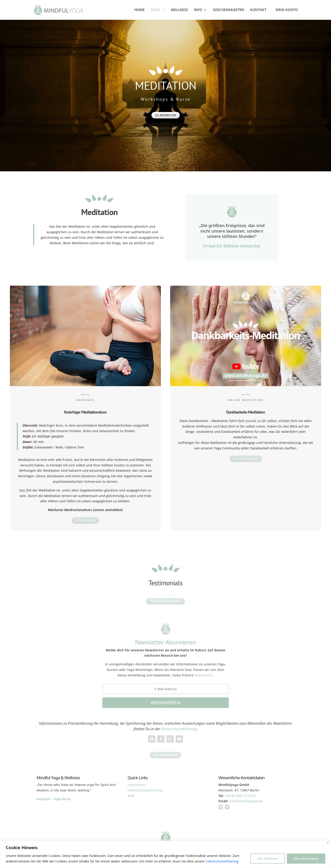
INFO (198, 10)
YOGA (155, 10)
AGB (131, 796)
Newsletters (204, 675)
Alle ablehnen (268, 858)
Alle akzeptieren (306, 858)
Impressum (136, 785)
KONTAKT (258, 10)
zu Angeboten (166, 115)
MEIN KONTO (287, 10)
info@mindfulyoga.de (246, 801)
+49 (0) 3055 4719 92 (240, 796)
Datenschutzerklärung (222, 861)
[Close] (328, 843)
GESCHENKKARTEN (228, 10)
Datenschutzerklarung (145, 790)
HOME (139, 10)
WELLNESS (179, 10)
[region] (165, 854)
